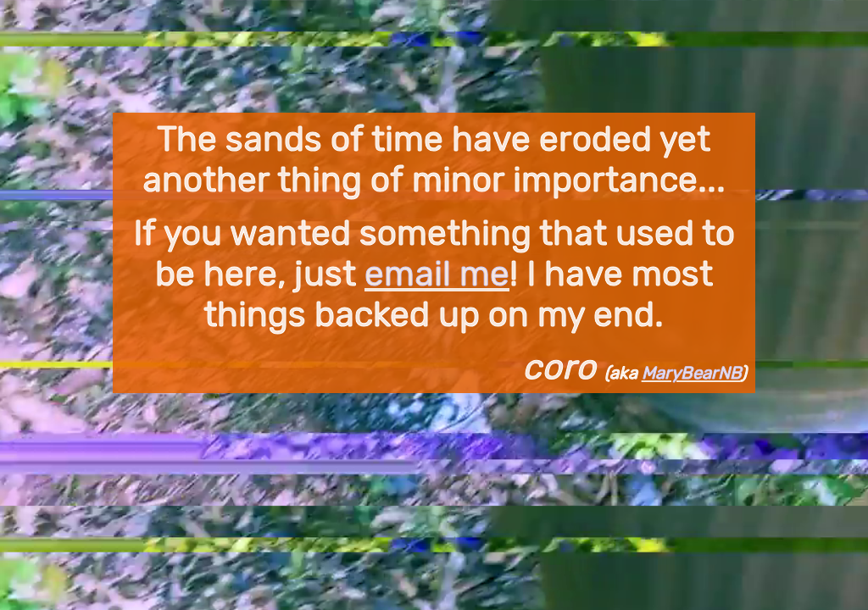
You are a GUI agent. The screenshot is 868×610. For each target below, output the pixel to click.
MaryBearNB (691, 373)
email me (437, 274)
